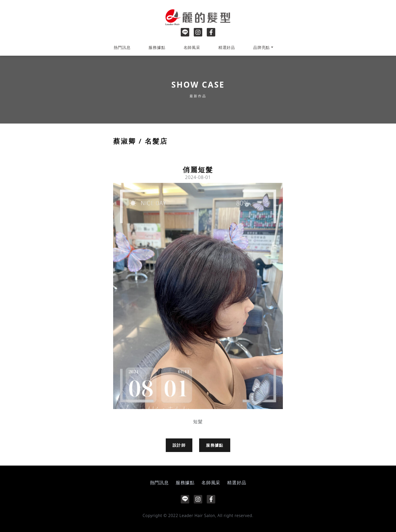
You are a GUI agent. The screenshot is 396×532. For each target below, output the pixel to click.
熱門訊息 (122, 47)
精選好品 (227, 47)
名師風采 (192, 47)
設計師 (179, 445)
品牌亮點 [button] (262, 47)
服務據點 (157, 47)
